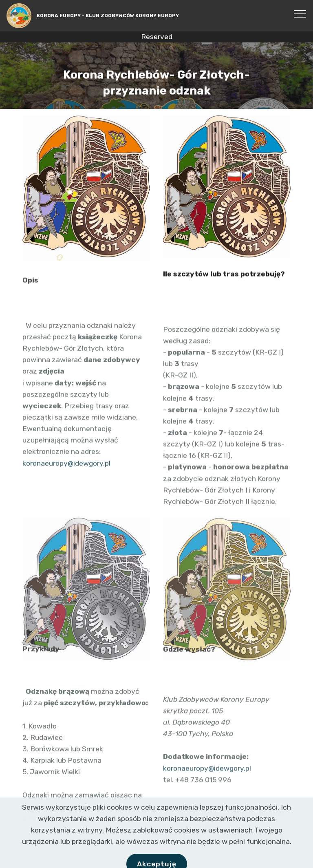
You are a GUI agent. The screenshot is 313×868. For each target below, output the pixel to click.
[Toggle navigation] (300, 13)
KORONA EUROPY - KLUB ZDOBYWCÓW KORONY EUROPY (108, 15)
